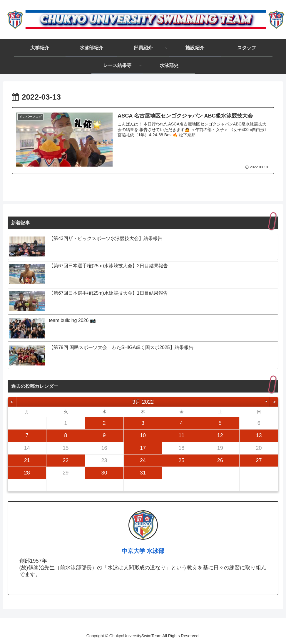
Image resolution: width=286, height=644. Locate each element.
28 (27, 472)
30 (104, 472)
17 (143, 448)
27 (259, 460)
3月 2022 (143, 402)
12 (220, 435)
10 (143, 435)
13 (259, 435)
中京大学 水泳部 (143, 551)
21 (27, 460)
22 (66, 460)
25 (181, 460)
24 (143, 460)
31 (143, 472)
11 (181, 435)
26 (220, 460)
